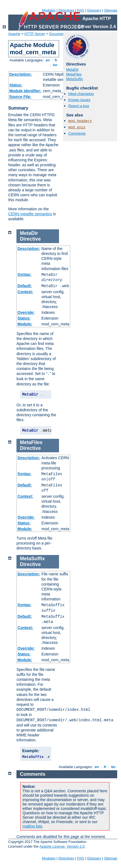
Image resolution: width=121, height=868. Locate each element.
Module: (25, 324)
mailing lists (32, 826)
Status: (16, 85)
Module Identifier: (25, 91)
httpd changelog (81, 94)
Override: (26, 312)
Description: (21, 74)
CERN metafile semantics (30, 214)
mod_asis (77, 127)
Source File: (20, 97)
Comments (77, 133)
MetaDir (72, 70)
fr (56, 60)
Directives (66, 10)
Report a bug (79, 106)
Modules (49, 10)
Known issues (79, 100)
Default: (25, 286)
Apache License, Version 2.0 (62, 846)
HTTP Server (35, 34)
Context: (25, 292)
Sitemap (111, 10)
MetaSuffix (74, 79)
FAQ (81, 10)
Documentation (61, 34)
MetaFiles (74, 74)
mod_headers (80, 121)
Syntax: (25, 274)
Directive (30, 239)
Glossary (94, 10)
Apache (14, 34)
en (48, 60)
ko (55, 65)
